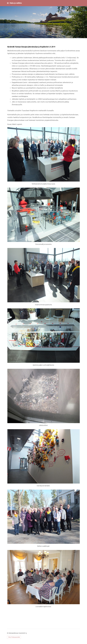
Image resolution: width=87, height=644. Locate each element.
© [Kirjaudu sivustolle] (8, 633)
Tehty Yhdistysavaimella (14, 637)
